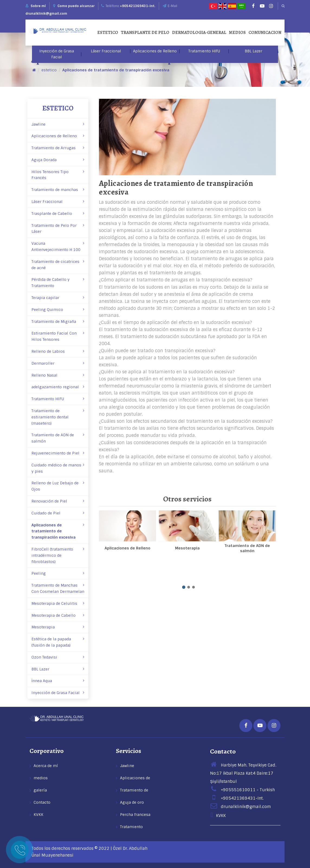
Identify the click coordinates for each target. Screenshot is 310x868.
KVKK (38, 815)
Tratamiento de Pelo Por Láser (58, 229)
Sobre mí (38, 6)
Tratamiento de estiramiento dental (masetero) (58, 417)
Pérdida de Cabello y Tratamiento (58, 283)
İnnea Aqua (58, 681)
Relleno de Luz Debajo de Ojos (58, 486)
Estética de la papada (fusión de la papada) (58, 642)
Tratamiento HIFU (204, 51)
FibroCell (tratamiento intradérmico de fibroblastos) (58, 555)
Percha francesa (135, 815)
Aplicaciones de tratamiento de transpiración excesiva (116, 70)
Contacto (42, 802)
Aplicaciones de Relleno (155, 51)
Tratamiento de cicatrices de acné (58, 265)
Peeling (58, 573)
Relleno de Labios (58, 351)
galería (40, 790)
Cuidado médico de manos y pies (58, 468)
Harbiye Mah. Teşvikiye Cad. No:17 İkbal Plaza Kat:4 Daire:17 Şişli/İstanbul (243, 773)
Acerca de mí (46, 766)
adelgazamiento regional (58, 387)
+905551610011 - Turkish (242, 790)
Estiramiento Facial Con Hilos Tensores (58, 336)
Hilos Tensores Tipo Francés (58, 175)
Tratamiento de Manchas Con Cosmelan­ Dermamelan (58, 588)
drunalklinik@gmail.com (46, 14)
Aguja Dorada (58, 160)
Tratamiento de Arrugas (58, 148)
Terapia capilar (58, 298)
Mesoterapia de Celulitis (58, 603)
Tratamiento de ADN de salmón (58, 438)
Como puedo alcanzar (74, 6)
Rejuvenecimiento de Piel (58, 453)
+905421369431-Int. (138, 6)
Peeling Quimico (58, 310)
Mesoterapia (58, 627)
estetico (108, 33)
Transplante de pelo (145, 33)
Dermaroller (58, 363)
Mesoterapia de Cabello (58, 615)
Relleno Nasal (58, 375)
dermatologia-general (199, 33)
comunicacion (265, 33)
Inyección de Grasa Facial (57, 54)
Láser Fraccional (106, 51)
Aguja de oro (132, 802)
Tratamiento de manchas (58, 190)
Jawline (58, 124)
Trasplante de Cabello (58, 214)
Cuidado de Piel (58, 513)
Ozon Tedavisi (58, 657)
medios (237, 33)
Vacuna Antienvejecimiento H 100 (58, 247)
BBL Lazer (254, 51)
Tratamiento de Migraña (58, 322)
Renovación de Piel (58, 501)
